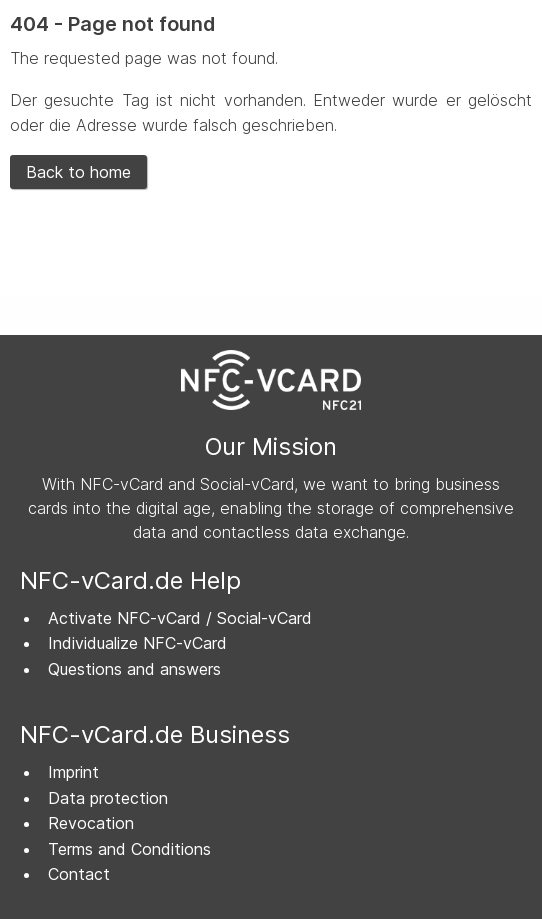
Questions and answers (134, 669)
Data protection (108, 798)
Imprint (73, 772)
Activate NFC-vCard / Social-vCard (180, 618)
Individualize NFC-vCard (137, 643)
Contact (79, 874)
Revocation (91, 823)
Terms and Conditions (129, 849)
